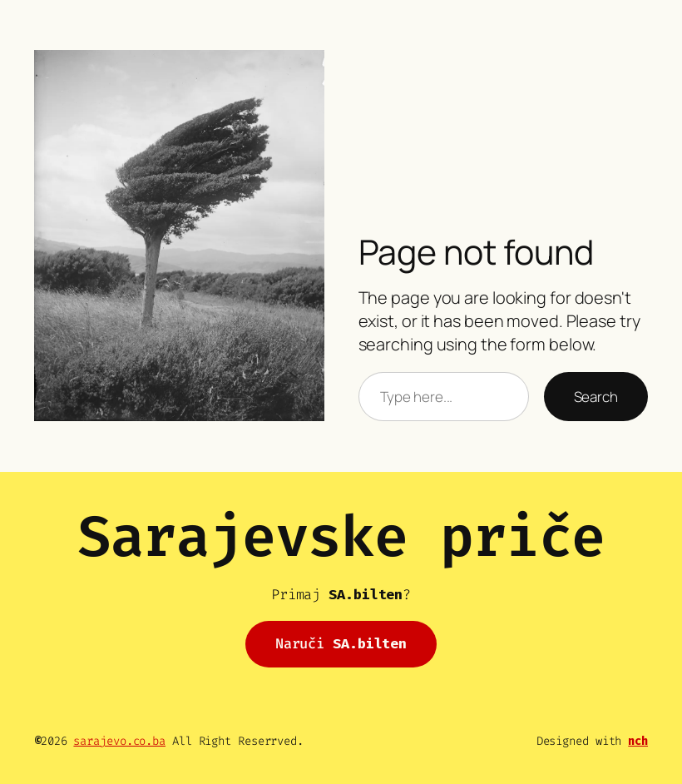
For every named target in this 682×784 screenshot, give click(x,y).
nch (638, 741)
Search (596, 397)
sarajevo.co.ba (119, 741)
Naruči (341, 643)
